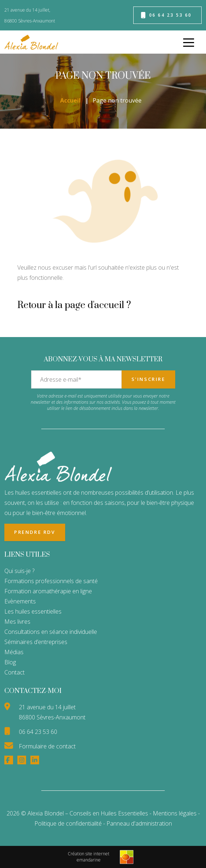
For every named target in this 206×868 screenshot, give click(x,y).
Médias (14, 652)
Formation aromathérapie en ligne (48, 591)
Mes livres (17, 622)
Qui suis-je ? (19, 571)
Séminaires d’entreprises (36, 642)
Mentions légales (175, 813)
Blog (10, 662)
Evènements (20, 601)
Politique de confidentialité (69, 823)
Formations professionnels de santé (51, 581)
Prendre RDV (35, 532)
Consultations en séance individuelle (51, 632)
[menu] (189, 42)
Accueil (70, 100)
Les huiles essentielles (33, 611)
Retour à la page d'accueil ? (74, 305)
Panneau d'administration (139, 823)
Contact (14, 672)
